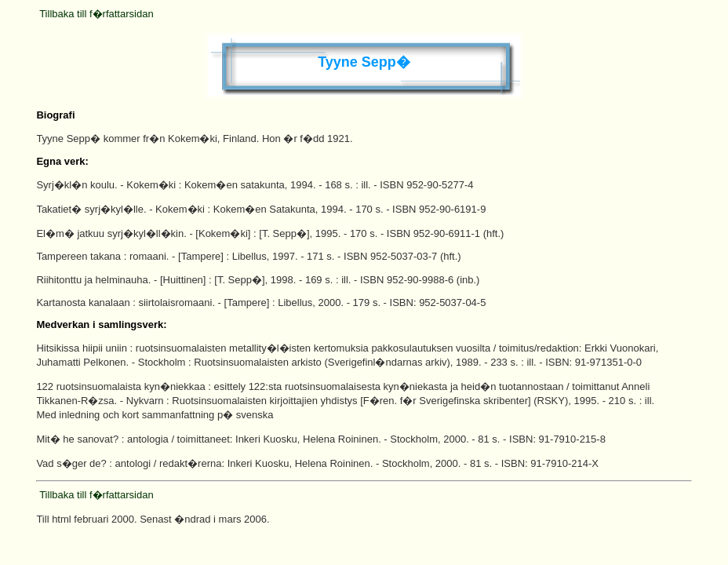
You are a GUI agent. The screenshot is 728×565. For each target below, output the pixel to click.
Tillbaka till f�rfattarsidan (96, 14)
